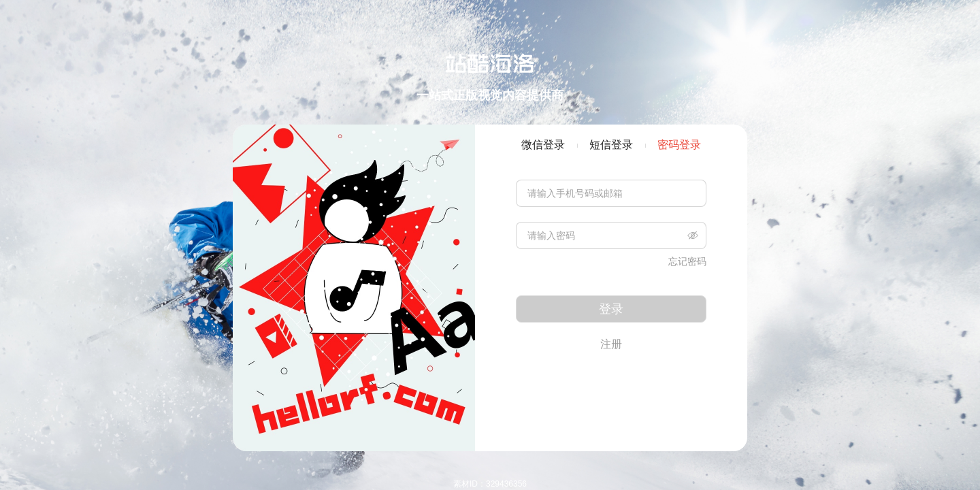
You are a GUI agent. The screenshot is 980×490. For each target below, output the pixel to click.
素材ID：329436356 (490, 484)
